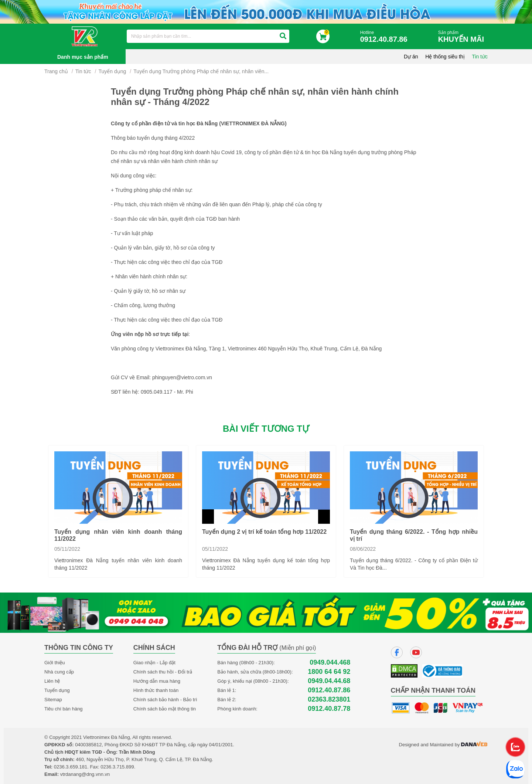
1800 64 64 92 (329, 672)
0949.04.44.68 (329, 681)
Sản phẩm (463, 37)
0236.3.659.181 (71, 767)
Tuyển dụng (112, 71)
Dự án (411, 57)
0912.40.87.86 (329, 690)
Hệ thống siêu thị (445, 57)
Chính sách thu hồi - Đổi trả (163, 672)
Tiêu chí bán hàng (64, 709)
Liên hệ (52, 681)
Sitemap (53, 700)
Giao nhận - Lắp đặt (154, 663)
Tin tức (480, 57)
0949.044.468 (330, 663)
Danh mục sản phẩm (83, 57)
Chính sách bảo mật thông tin (165, 709)
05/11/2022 (67, 549)
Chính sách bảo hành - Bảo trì (165, 700)
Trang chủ (56, 71)
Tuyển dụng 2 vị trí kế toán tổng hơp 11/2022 (264, 532)
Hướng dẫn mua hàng (157, 681)
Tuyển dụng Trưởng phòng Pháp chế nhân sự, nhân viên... (201, 71)
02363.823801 (329, 700)
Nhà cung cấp (59, 672)
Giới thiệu (54, 663)
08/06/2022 (363, 549)
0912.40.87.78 (329, 709)
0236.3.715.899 (117, 767)
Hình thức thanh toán (156, 690)
